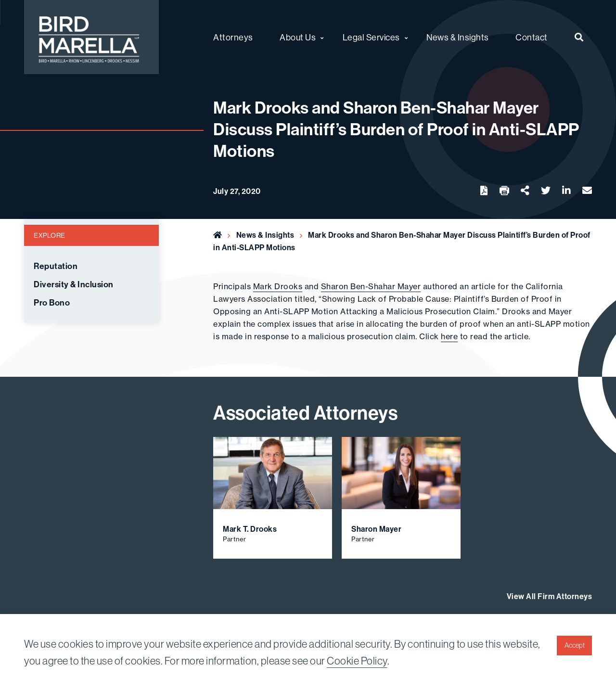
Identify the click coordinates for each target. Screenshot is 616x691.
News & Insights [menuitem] (458, 37)
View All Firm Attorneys (550, 596)
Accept (575, 645)
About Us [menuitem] (298, 37)
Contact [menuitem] (532, 37)
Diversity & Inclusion (74, 284)
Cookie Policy (357, 661)
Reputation (56, 266)
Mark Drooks (278, 286)
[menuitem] (579, 37)
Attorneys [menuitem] (233, 37)
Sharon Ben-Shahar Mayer (371, 286)
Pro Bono (52, 303)
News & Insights (265, 235)
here (449, 336)
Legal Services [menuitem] (371, 37)
